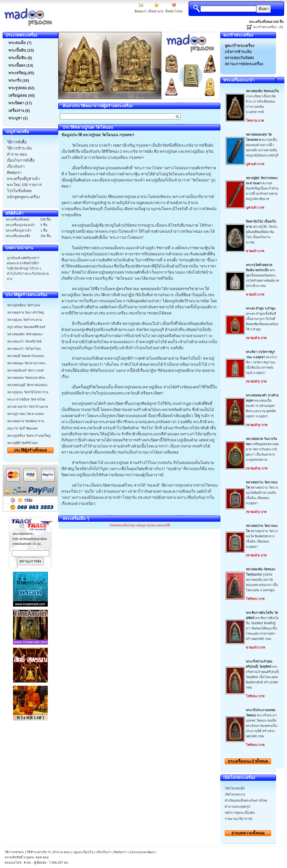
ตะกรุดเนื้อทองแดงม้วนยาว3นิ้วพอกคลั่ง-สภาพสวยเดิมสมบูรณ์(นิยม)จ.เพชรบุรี (262, 145)
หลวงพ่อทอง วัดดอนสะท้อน (26, 378)
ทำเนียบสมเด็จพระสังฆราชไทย (246, 800)
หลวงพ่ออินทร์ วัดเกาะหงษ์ (25, 370)
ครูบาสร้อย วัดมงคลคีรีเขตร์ (26, 327)
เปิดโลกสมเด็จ (235, 788)
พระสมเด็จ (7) (20, 43)
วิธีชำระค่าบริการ (39, 852)
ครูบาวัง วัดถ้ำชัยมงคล (22, 428)
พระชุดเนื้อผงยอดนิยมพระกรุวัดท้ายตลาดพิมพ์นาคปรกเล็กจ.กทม (262, 275)
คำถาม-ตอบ (62, 852)
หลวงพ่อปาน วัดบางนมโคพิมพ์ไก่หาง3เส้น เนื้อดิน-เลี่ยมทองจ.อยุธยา (262, 493)
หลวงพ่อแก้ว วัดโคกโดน (24, 349)
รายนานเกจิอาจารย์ (238, 819)
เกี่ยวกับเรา (104, 852)
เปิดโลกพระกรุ (235, 794)
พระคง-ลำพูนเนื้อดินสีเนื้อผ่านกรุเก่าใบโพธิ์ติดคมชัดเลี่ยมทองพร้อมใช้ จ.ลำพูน (262, 319)
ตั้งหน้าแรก (156, 11)
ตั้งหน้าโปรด (174, 11)
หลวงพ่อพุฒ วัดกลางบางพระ (27, 363)
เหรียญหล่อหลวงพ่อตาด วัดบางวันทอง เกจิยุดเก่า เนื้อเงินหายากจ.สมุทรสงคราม (262, 449)
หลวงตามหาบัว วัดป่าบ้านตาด (28, 407)
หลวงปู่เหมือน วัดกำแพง (24, 305)
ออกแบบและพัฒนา (143, 852)
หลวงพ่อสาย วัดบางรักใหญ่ (25, 312)
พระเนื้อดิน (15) (21, 50)
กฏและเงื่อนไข (83, 852)
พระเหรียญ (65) (21, 73)
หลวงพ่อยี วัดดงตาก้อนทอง (26, 356)
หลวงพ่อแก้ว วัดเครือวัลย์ (24, 341)
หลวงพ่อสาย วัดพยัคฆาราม (26, 421)
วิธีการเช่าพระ (15, 852)
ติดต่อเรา (141, 11)
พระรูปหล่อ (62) (21, 88)
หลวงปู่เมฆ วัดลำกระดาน (25, 320)
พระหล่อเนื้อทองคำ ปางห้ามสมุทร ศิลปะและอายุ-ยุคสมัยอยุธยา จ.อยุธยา (262, 406)
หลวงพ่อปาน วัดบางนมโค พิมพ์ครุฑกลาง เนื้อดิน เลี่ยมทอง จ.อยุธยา (262, 536)
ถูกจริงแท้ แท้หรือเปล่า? (23, 258)
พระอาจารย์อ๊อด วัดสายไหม (26, 399)
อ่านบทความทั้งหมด (248, 833)
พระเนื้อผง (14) (21, 65)
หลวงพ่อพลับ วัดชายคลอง (25, 334)
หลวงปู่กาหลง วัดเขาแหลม (25, 414)
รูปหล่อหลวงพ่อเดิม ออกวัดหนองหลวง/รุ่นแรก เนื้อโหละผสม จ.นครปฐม (262, 580)
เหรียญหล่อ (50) (22, 95)
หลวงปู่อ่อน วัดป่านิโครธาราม (28, 392)
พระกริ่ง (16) (19, 80)
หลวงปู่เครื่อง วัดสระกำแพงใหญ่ (29, 436)
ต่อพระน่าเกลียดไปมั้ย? (23, 263)
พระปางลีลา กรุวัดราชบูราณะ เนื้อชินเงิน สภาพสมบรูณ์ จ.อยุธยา (261, 362)
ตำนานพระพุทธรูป (237, 807)
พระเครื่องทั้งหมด (248, 761)
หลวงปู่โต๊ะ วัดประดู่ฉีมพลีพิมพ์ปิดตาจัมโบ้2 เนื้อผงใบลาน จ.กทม (262, 232)
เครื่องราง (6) (19, 111)
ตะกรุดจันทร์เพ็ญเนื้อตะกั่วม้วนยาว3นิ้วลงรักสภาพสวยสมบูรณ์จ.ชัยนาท (262, 188)
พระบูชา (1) (18, 118)
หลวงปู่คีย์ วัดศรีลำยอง (22, 443)
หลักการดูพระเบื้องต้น (240, 813)
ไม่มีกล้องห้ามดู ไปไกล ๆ (24, 268)
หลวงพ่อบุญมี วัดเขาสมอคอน (27, 385)
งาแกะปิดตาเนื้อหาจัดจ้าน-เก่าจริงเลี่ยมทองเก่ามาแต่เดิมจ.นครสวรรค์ (262, 101)
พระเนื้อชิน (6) (20, 58)
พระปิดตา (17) (20, 103)
